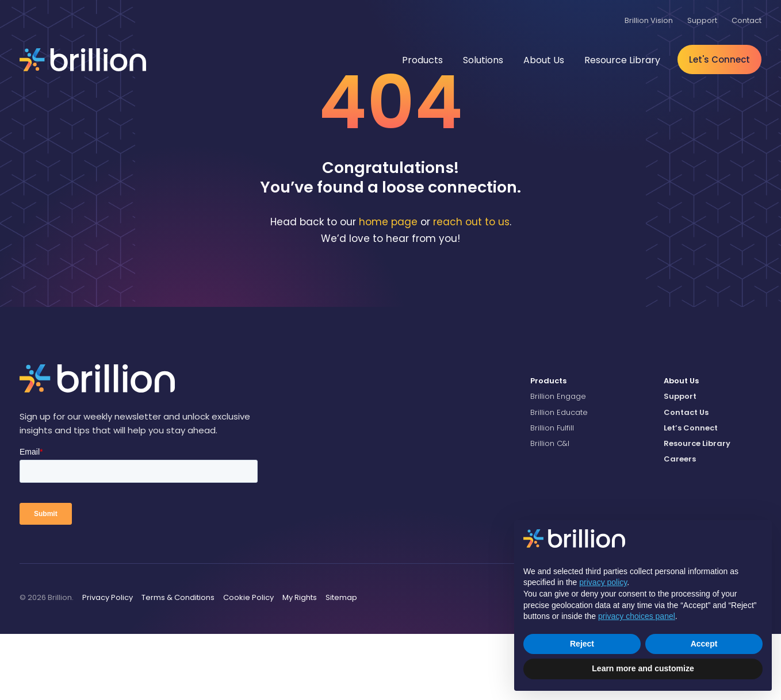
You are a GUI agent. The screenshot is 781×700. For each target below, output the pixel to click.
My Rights (300, 664)
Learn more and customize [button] (643, 668)
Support (680, 462)
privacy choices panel (637, 616)
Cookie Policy (248, 664)
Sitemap (341, 664)
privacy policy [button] (603, 582)
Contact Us (686, 478)
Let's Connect (719, 59)
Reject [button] (582, 644)
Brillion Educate (559, 478)
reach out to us (471, 289)
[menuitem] (579, 447)
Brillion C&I (550, 509)
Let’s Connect (691, 494)
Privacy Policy (108, 664)
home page (388, 289)
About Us (681, 447)
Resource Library (697, 509)
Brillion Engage (558, 462)
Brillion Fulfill (552, 494)
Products (548, 447)
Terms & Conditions (178, 664)
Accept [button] (704, 644)
